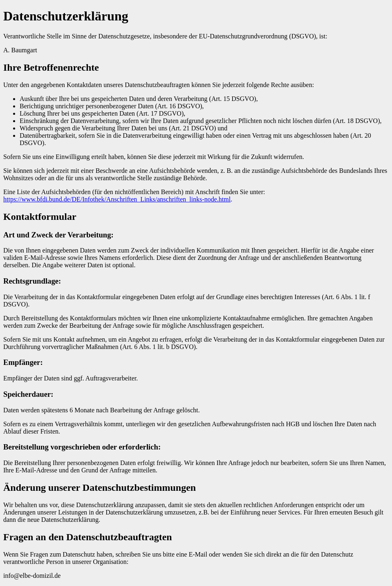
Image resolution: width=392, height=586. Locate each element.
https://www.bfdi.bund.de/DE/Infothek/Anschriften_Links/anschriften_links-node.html (117, 199)
